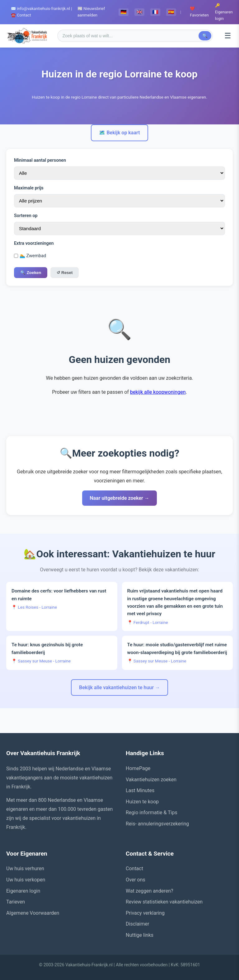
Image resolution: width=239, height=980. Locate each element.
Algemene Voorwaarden (33, 913)
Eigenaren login (23, 891)
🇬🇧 (139, 12)
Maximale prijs (29, 188)
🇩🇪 (124, 12)
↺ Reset (65, 273)
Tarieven (16, 902)
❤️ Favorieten (199, 12)
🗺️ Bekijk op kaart (119, 133)
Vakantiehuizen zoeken (151, 780)
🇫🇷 (155, 12)
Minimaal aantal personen (40, 160)
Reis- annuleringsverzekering (157, 824)
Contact (134, 869)
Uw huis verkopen (26, 880)
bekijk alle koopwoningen (158, 392)
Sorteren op (26, 216)
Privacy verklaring (145, 913)
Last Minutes (140, 790)
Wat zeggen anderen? (150, 891)
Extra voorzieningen (34, 243)
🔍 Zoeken (31, 273)
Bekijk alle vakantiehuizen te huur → (119, 687)
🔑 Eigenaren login (224, 12)
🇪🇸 (171, 12)
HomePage (138, 768)
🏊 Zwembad (30, 256)
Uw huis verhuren (25, 869)
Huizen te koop (142, 802)
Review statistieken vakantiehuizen (164, 902)
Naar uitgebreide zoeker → (119, 498)
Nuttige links (140, 935)
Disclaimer (137, 924)
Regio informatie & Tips (152, 813)
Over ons (136, 880)
